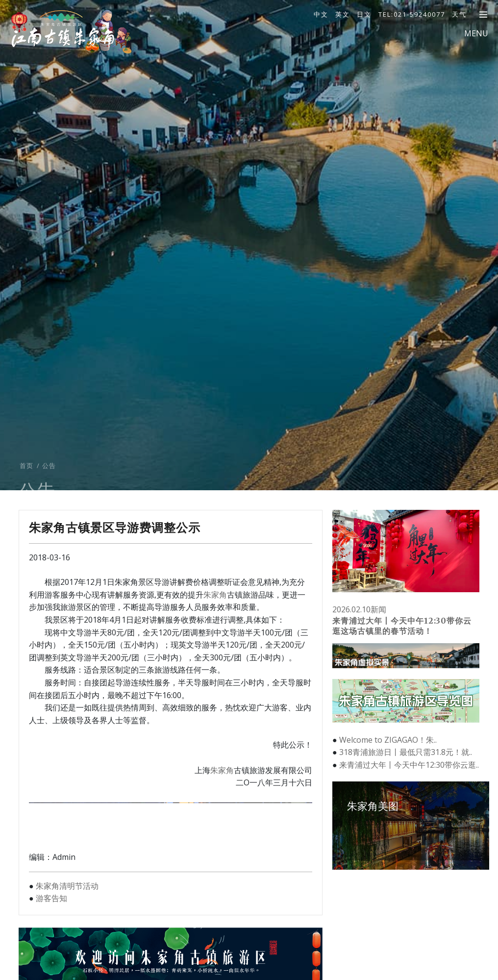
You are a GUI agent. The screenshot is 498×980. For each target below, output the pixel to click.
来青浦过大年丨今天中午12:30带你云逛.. (409, 765)
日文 (364, 14)
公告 (49, 486)
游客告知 (51, 898)
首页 (26, 486)
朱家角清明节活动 (67, 886)
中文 (321, 14)
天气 (459, 14)
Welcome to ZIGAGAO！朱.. (388, 740)
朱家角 (215, 595)
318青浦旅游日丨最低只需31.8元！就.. (406, 752)
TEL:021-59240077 (412, 14)
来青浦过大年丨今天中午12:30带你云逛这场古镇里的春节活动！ (402, 626)
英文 (343, 14)
